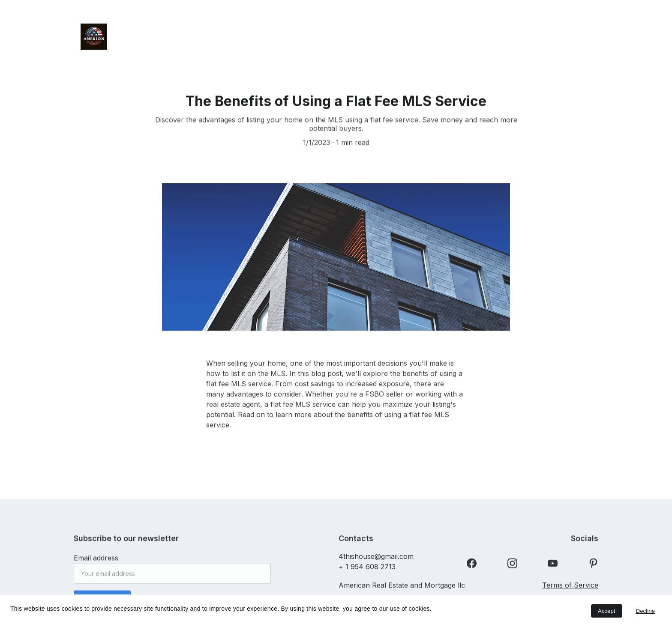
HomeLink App (508, 45)
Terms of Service (570, 587)
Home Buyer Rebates (514, 28)
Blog (459, 45)
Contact (352, 45)
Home (164, 28)
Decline (645, 611)
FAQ (557, 45)
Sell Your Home (422, 28)
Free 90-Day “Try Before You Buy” (249, 28)
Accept (607, 611)
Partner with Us (408, 45)
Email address (96, 561)
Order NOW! (358, 28)
